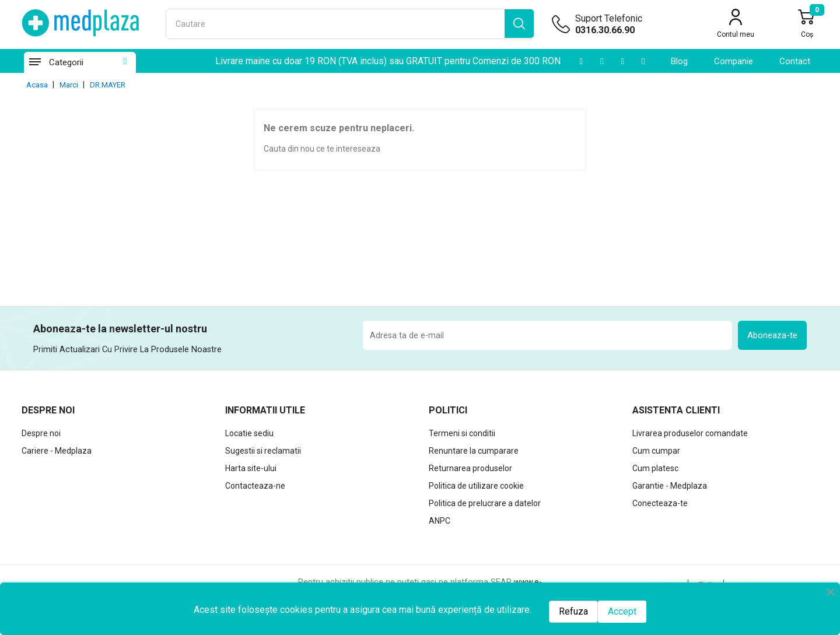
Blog (679, 61)
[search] (519, 24)
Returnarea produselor (470, 468)
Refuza (573, 611)
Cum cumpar (656, 451)
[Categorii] (34, 62)
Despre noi (41, 433)
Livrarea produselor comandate (690, 433)
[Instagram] (622, 61)
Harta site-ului (251, 468)
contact (795, 61)
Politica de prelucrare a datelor (485, 503)
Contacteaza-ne (255, 486)
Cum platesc (655, 468)
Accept (622, 611)
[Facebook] (643, 61)
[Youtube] (581, 61)
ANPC (440, 521)
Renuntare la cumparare (474, 451)
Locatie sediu (249, 433)
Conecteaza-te (660, 503)
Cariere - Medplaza (57, 451)
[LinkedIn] (602, 61)
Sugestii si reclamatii (263, 451)
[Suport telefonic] (627, 30)
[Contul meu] (736, 25)
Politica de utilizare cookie (476, 486)
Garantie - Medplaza (670, 486)
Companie (734, 61)
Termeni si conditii (462, 433)
